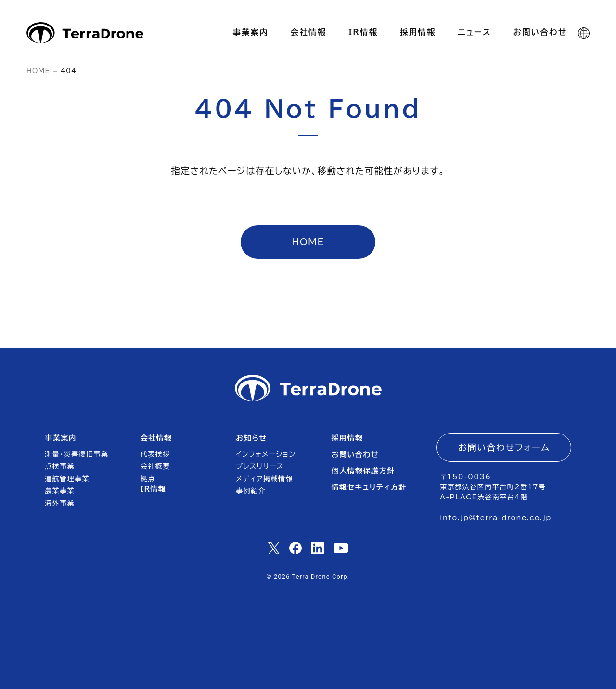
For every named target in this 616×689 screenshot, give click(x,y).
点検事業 (60, 466)
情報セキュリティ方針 (369, 487)
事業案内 (61, 438)
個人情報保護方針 (363, 471)
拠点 (148, 479)
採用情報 (347, 438)
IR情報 (154, 489)
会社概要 (155, 466)
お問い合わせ (355, 454)
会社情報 (156, 438)
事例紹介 (251, 491)
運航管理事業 (67, 479)
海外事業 (60, 503)
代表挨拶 (155, 454)
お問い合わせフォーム (504, 447)
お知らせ (251, 438)
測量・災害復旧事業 (77, 454)
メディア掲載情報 (264, 479)
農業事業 (60, 491)
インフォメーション (266, 454)
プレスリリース (260, 466)
